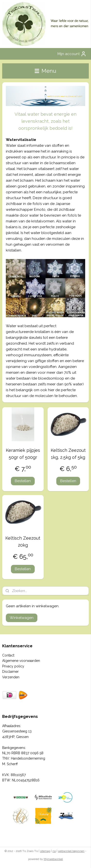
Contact (8, 655)
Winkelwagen (22, 618)
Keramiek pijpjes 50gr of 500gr (23, 454)
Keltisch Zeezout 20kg (23, 542)
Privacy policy (13, 666)
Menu (45, 71)
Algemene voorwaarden (21, 661)
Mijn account (72, 54)
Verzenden (11, 677)
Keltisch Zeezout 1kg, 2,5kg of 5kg (68, 454)
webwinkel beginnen (71, 851)
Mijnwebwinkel (53, 859)
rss (54, 851)
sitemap (45, 851)
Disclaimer (10, 672)
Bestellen (23, 481)
